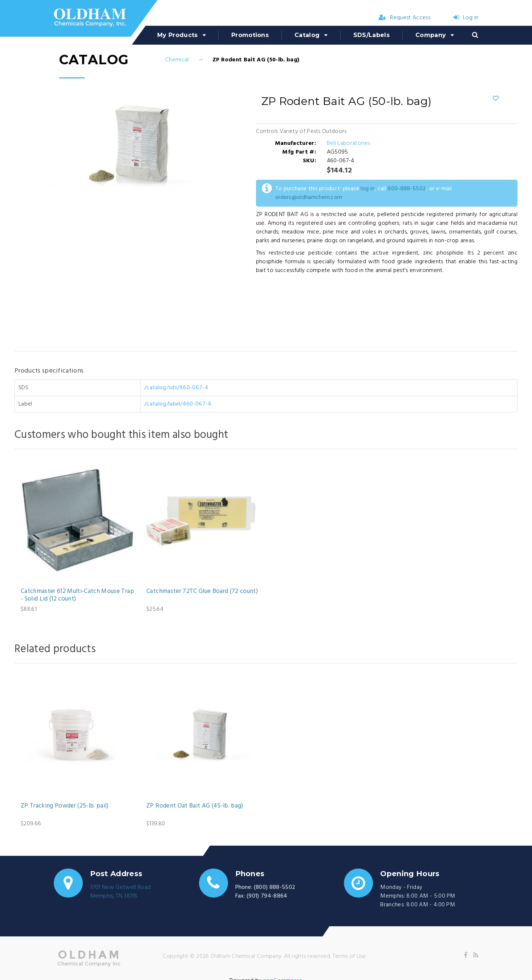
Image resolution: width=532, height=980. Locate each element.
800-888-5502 (407, 189)
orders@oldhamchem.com (309, 198)
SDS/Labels (371, 35)
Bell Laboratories (348, 143)
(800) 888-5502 (275, 887)
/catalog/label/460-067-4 (178, 404)
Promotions (250, 35)
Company (431, 35)
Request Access (405, 18)
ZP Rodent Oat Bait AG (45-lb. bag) (195, 806)
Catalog (307, 35)
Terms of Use (349, 956)
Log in (466, 18)
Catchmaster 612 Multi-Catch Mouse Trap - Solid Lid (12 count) (77, 595)
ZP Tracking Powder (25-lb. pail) (65, 806)
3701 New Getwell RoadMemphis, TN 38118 (121, 892)
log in (367, 189)
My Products (178, 35)
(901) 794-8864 (267, 896)
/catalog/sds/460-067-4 (176, 388)
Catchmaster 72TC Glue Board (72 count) (202, 591)
